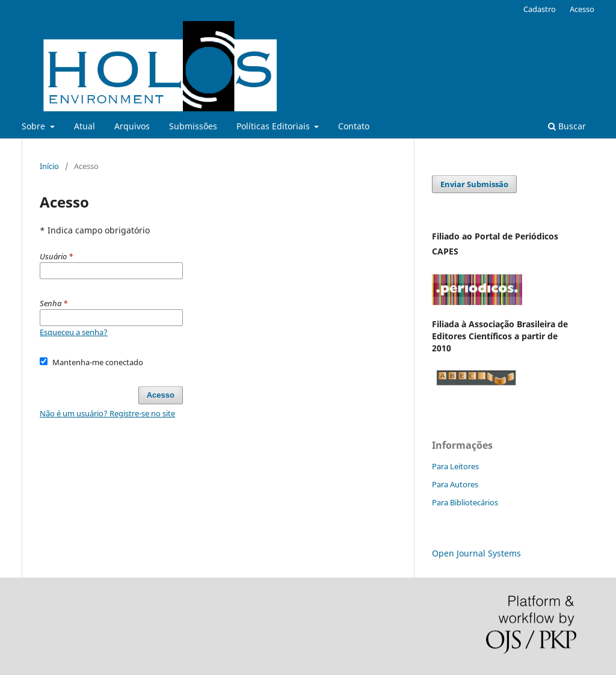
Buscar (567, 126)
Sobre (35, 126)
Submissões (193, 126)
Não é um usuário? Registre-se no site (107, 413)
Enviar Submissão (474, 184)
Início (49, 166)
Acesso (582, 9)
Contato (354, 126)
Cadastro (540, 9)
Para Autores (455, 484)
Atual (85, 126)
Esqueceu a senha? (74, 332)
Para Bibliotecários (465, 502)
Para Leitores (455, 466)
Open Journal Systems (476, 553)
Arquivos (132, 126)
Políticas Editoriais (274, 126)
